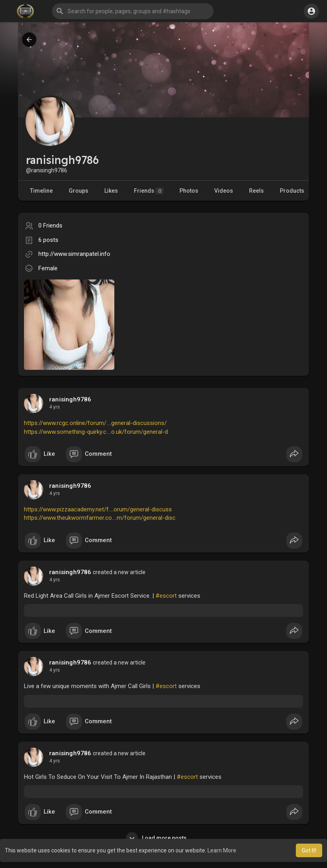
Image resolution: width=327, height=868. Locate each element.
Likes (111, 191)
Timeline (41, 191)
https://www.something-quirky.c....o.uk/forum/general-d (96, 432)
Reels (256, 191)
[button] (133, 11)
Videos (224, 191)
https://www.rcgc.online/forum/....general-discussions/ (95, 423)
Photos (189, 191)
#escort (166, 596)
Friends (149, 191)
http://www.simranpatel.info (74, 254)
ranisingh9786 (70, 399)
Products (292, 191)
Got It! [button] (309, 850)
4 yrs (55, 407)
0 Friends (50, 225)
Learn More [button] (222, 850)
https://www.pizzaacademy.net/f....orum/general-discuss (98, 509)
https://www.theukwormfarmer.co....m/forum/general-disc (100, 518)
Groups (79, 191)
